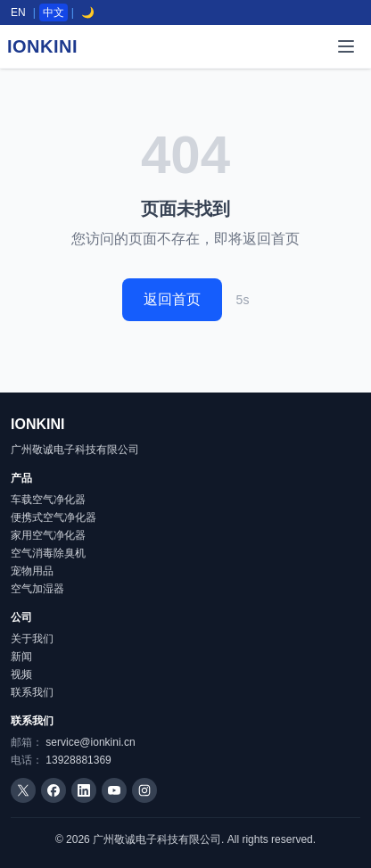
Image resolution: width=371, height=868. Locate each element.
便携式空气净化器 (54, 517)
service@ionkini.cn (90, 742)
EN (18, 12)
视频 (21, 674)
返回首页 (172, 299)
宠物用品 (32, 571)
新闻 (21, 657)
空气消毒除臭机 (48, 553)
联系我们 (32, 692)
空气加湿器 (37, 589)
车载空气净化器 (48, 500)
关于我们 (32, 639)
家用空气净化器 (48, 535)
